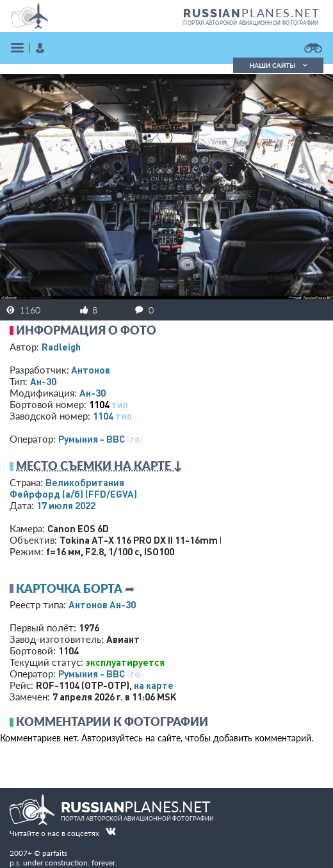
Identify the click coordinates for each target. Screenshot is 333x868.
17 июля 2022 (66, 505)
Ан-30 (43, 381)
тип (120, 404)
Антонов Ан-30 (102, 604)
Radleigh (61, 347)
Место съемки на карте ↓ (99, 466)
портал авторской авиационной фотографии (251, 23)
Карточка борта (69, 588)
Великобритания (85, 482)
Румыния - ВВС (92, 439)
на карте (154, 685)
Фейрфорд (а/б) (73, 494)
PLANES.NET (252, 13)
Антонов (91, 370)
